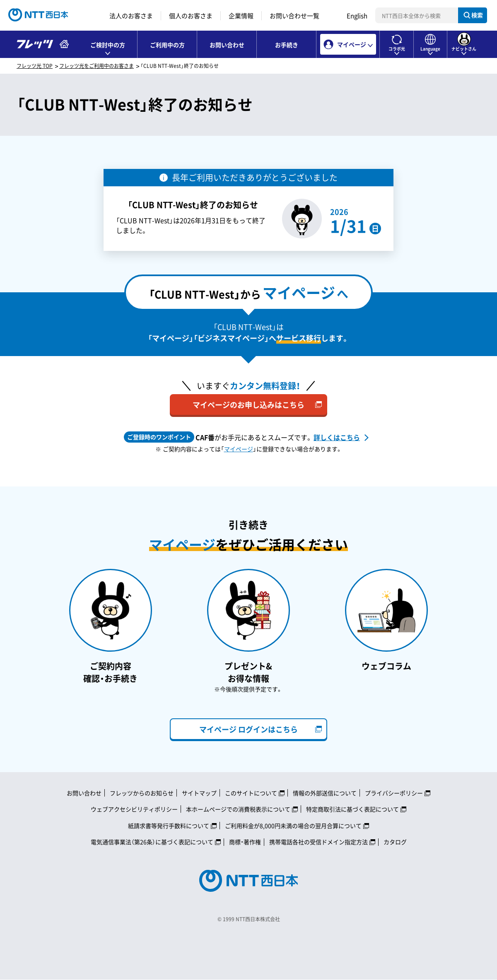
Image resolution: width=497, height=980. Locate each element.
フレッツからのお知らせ (142, 793)
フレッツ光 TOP (35, 66)
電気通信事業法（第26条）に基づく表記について (152, 842)
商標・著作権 (245, 842)
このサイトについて (251, 793)
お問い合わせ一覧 (294, 16)
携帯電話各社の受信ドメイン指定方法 (318, 842)
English (357, 16)
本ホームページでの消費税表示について (238, 809)
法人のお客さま (131, 16)
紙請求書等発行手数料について (169, 826)
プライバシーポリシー (394, 793)
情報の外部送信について (325, 793)
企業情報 (241, 16)
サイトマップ (199, 793)
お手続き (287, 45)
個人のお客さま (191, 16)
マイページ (239, 449)
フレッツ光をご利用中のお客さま (97, 66)
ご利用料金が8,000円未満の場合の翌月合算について (293, 826)
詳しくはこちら (337, 437)
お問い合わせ (227, 45)
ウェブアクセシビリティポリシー (134, 809)
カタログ (395, 842)
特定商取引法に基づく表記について (352, 809)
